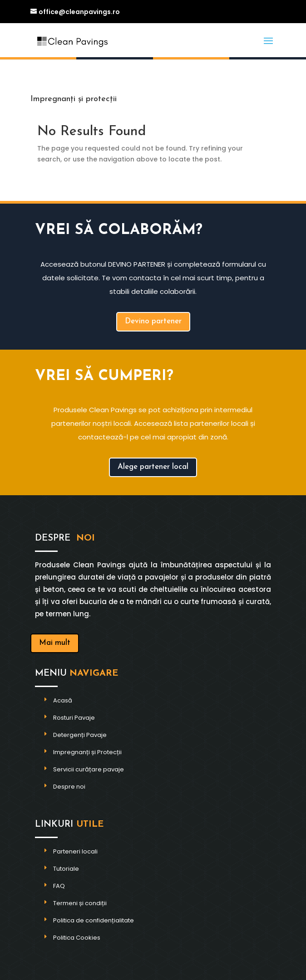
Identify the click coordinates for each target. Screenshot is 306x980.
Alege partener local (153, 467)
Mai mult (55, 643)
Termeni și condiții (80, 903)
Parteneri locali (75, 851)
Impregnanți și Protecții (87, 752)
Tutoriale (66, 869)
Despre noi (69, 787)
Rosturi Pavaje (74, 718)
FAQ (59, 886)
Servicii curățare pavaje (89, 769)
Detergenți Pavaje (80, 735)
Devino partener (153, 321)
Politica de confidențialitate (94, 920)
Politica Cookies (77, 938)
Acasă (63, 700)
